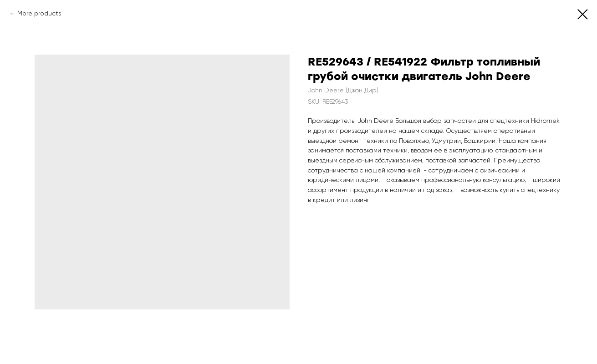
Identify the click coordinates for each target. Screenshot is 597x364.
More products (39, 14)
